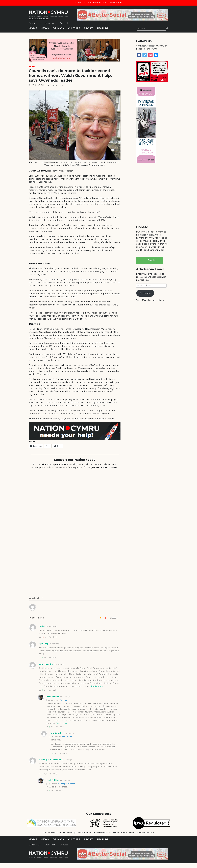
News (45, 28)
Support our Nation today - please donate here (98, 3)
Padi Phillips (67, 737)
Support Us (35, 23)
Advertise (50, 23)
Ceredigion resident (66, 784)
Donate (151, 260)
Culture (74, 28)
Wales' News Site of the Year (39, 19)
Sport (88, 28)
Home (33, 28)
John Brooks (63, 700)
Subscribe (145, 293)
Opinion (58, 28)
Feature (103, 28)
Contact (64, 23)
